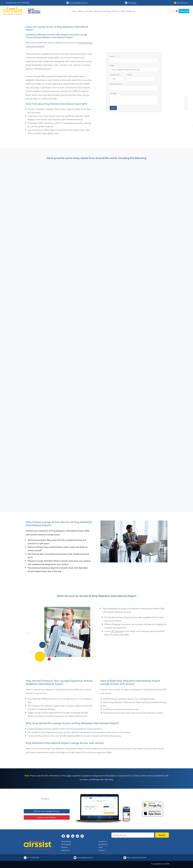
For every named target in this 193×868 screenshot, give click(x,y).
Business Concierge (103, 11)
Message (113, 93)
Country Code (115, 75)
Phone (130, 75)
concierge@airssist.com (77, 3)
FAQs (100, 847)
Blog (123, 11)
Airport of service (116, 84)
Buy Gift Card (181, 3)
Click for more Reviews (47, 817)
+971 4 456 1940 (33, 858)
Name (112, 56)
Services (90, 11)
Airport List (65, 850)
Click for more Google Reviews (47, 811)
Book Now (184, 11)
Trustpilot (45, 799)
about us (81, 11)
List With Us (103, 844)
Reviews (116, 11)
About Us (65, 847)
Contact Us (130, 11)
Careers (102, 850)
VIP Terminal (117, 631)
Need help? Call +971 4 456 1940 (17, 3)
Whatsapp (131, 3)
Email (112, 65)
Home (74, 11)
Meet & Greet (66, 841)
